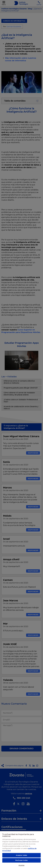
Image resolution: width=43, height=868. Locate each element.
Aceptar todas (22, 855)
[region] (21, 849)
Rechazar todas (21, 860)
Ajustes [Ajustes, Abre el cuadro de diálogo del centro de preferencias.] (22, 865)
